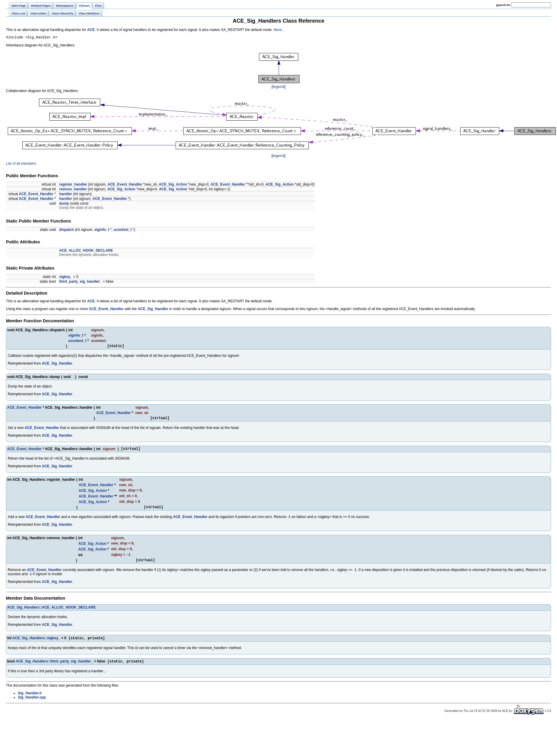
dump (64, 204)
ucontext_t (123, 231)
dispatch (67, 231)
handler (66, 195)
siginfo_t (102, 231)
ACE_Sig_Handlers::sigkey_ (36, 648)
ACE (91, 30)
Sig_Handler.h (30, 703)
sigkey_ (66, 278)
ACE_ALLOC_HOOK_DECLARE (86, 251)
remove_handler (73, 190)
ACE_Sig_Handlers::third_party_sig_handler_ (54, 671)
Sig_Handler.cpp (32, 707)
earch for (503, 5)
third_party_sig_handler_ (81, 282)
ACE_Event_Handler (125, 185)
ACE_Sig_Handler (153, 310)
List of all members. (21, 164)
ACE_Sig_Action (173, 185)
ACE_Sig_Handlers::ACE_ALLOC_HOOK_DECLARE (51, 616)
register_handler (73, 185)
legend (278, 87)
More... (279, 30)
